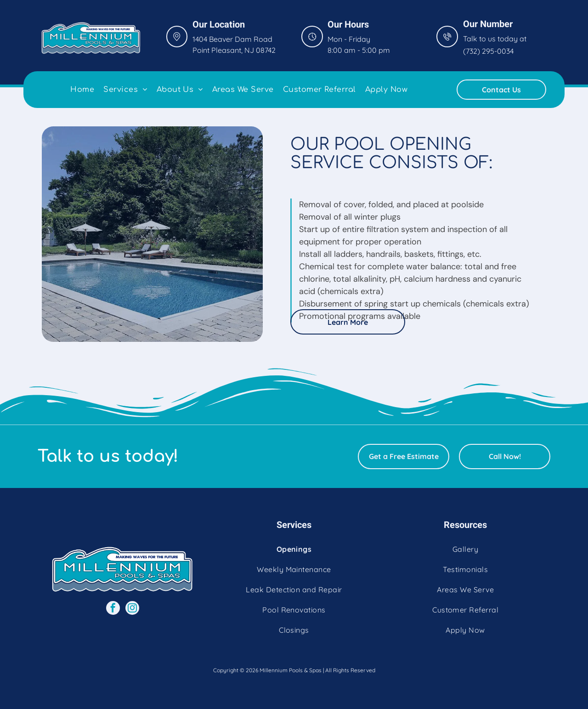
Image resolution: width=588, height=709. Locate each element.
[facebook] (113, 609)
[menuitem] (82, 90)
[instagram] (132, 609)
